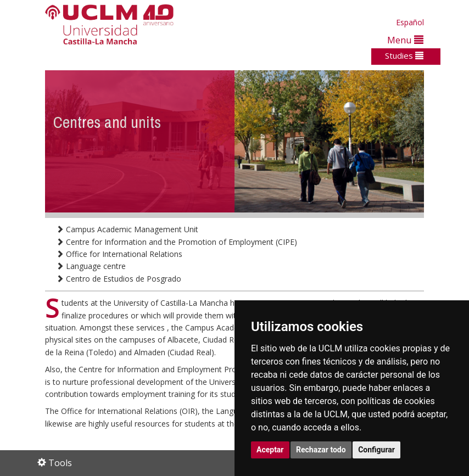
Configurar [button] (376, 450)
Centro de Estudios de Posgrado (119, 279)
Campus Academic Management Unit (127, 229)
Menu (405, 40)
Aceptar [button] (270, 450)
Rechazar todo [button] (321, 450)
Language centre (91, 266)
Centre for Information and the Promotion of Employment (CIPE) (177, 242)
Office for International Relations (119, 254)
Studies (404, 55)
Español (410, 22)
